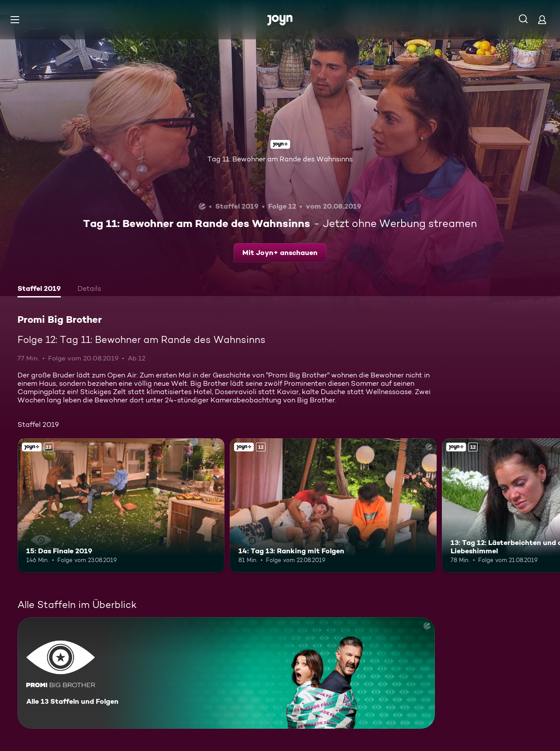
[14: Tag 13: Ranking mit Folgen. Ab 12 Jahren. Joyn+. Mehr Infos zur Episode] (333, 505)
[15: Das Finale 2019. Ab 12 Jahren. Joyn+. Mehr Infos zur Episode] (121, 505)
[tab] (39, 290)
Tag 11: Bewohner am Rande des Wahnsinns (280, 159)
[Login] (542, 19)
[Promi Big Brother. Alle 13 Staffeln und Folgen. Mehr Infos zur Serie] (226, 673)
